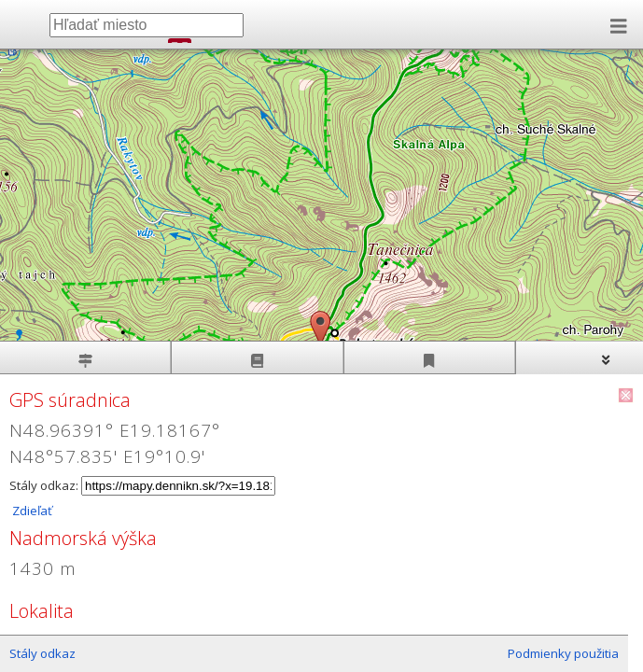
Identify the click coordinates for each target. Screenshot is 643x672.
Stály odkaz (42, 653)
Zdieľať (31, 511)
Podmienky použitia (563, 653)
